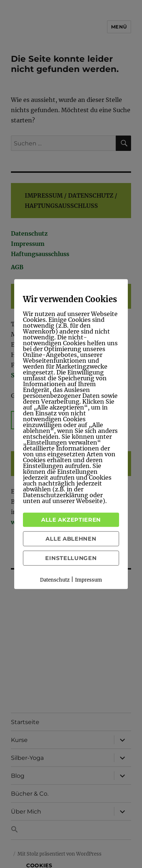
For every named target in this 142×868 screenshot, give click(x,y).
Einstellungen (71, 558)
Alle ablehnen (71, 539)
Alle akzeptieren (71, 520)
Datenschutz (55, 580)
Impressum (88, 580)
